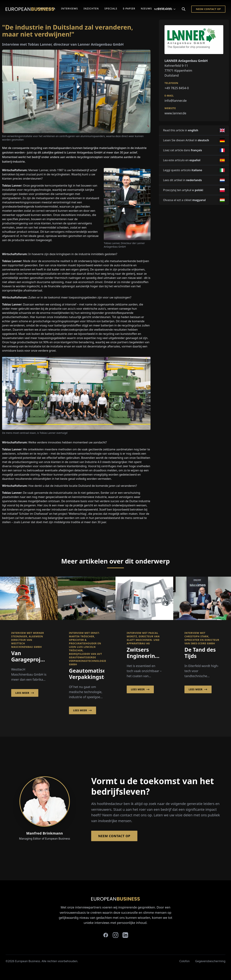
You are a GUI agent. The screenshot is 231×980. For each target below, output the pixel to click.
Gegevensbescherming (210, 961)
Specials (111, 8)
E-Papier (129, 8)
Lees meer (25, 693)
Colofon (185, 961)
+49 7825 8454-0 (177, 88)
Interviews (70, 8)
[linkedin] (125, 935)
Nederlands (165, 9)
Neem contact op (208, 9)
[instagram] (115, 935)
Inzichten (91, 8)
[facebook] (106, 935)
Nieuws (146, 8)
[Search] (184, 9)
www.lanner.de (175, 113)
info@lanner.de (176, 101)
